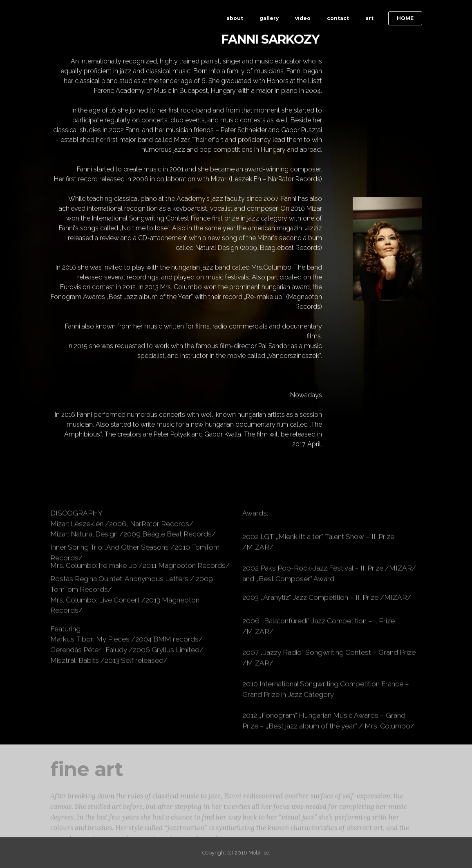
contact (338, 18)
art (369, 18)
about (235, 18)
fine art (87, 778)
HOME (405, 18)
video (303, 18)
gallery (269, 18)
